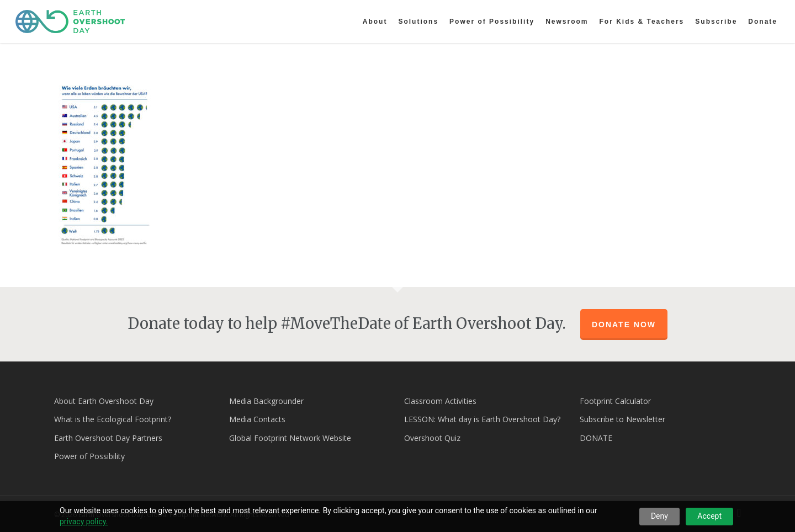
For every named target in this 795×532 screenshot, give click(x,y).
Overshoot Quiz (432, 438)
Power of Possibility (89, 456)
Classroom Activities (440, 401)
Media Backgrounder (266, 401)
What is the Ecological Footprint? (113, 419)
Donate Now (624, 324)
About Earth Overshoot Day (104, 401)
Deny (659, 516)
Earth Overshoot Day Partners (108, 438)
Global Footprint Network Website (290, 438)
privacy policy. (84, 522)
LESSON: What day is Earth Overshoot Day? (482, 419)
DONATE (596, 438)
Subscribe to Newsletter (622, 419)
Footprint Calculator (615, 401)
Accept (709, 516)
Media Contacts (257, 419)
